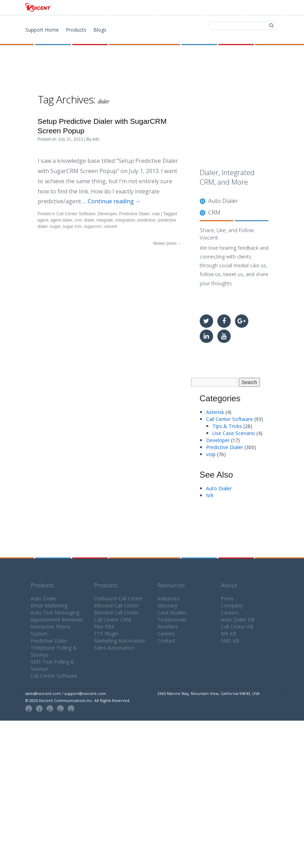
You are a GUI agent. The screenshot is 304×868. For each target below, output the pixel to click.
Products (133, 8)
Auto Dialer (223, 201)
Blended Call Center (116, 612)
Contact (221, 8)
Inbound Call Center (116, 605)
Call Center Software (76, 214)
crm (78, 220)
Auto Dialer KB (238, 620)
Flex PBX (104, 627)
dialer (89, 220)
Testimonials (172, 620)
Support (261, 8)
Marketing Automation (120, 641)
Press (227, 598)
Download (178, 8)
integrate (105, 220)
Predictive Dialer (134, 214)
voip (156, 214)
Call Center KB (237, 627)
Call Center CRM (113, 620)
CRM (214, 212)
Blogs (100, 30)
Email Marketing (49, 605)
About (229, 585)
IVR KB (229, 634)
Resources (171, 585)
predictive (146, 220)
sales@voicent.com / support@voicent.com (66, 693)
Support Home (42, 30)
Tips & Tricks (227, 426)
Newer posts (167, 243)
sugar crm (72, 226)
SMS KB (230, 641)
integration (125, 220)
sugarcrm (93, 226)
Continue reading (114, 201)
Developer (107, 214)
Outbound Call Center (119, 598)
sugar (55, 226)
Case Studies (172, 612)
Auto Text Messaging (55, 612)
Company (232, 605)
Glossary (167, 605)
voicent (111, 226)
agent (43, 220)
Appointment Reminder (57, 620)
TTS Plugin (106, 634)
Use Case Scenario (234, 433)
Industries (169, 598)
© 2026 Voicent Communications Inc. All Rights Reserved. (78, 700)
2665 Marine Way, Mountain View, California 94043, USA (209, 693)
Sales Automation (114, 648)
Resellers (168, 627)
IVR (210, 495)
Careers (166, 634)
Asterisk (215, 412)
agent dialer (61, 220)
